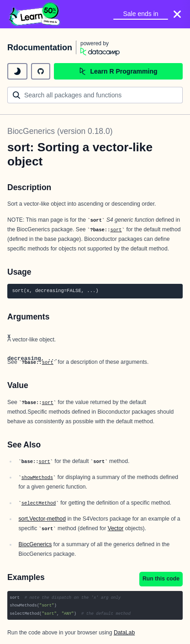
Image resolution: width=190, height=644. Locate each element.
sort (116, 230)
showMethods (37, 478)
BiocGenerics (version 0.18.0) (60, 131)
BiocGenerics (35, 544)
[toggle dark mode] (17, 71)
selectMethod (39, 503)
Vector (116, 528)
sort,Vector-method (42, 519)
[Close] (177, 14)
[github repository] (41, 71)
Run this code (161, 579)
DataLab (124, 633)
